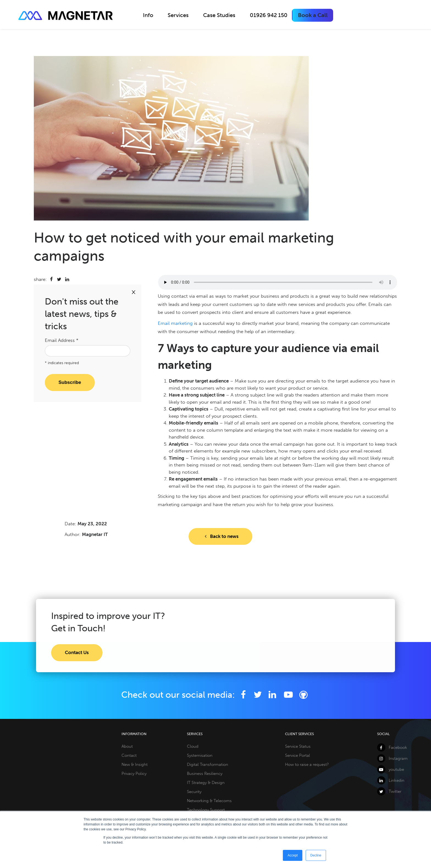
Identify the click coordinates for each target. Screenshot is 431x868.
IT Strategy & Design (206, 783)
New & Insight (135, 764)
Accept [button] (293, 855)
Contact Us (77, 652)
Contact (129, 755)
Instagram (392, 758)
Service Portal (298, 755)
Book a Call (313, 15)
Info (148, 15)
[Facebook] (243, 695)
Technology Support (206, 810)
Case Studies (219, 15)
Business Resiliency (205, 774)
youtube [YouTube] (391, 769)
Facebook (392, 747)
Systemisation (200, 755)
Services (178, 15)
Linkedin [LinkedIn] (391, 780)
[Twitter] (258, 695)
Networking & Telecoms (209, 801)
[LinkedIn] (272, 695)
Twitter (389, 791)
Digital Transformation (208, 764)
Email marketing (175, 323)
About (127, 746)
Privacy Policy (134, 774)
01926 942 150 (269, 15)
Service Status (298, 746)
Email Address (62, 340)
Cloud (193, 746)
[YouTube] (289, 695)
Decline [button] (316, 855)
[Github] (304, 695)
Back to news (220, 536)
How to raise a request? (307, 764)
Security (194, 792)
